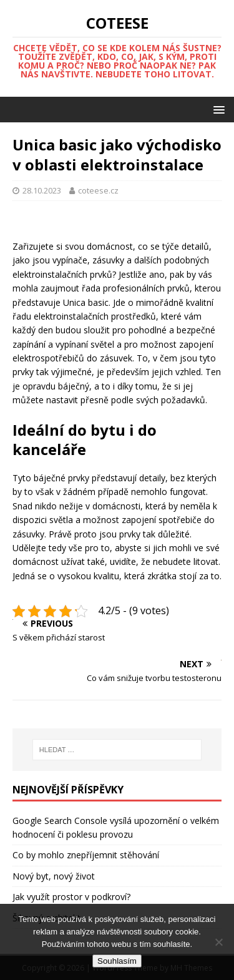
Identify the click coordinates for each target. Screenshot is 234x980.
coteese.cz (98, 190)
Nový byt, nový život (54, 876)
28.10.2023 (42, 190)
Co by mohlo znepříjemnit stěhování (86, 855)
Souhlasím (117, 961)
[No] (218, 942)
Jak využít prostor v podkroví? (71, 897)
